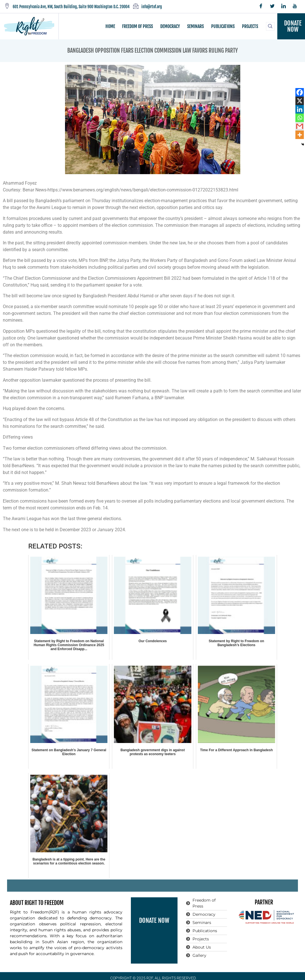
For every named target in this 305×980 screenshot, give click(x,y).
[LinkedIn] (284, 7)
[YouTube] (295, 7)
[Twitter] (272, 7)
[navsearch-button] (270, 26)
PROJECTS (249, 26)
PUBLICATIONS (223, 26)
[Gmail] (300, 126)
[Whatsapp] (300, 118)
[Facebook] (261, 7)
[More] (300, 135)
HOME (111, 26)
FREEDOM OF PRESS (138, 26)
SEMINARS (195, 26)
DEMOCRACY (170, 26)
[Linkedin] (300, 109)
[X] (300, 101)
